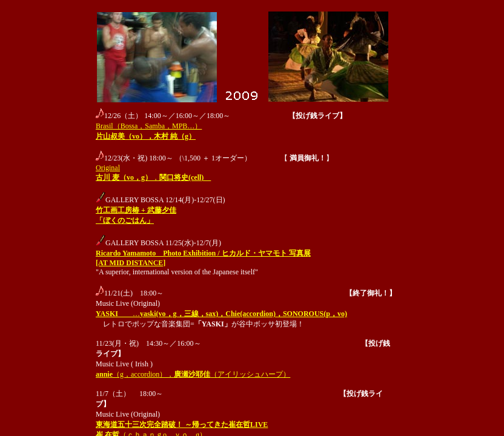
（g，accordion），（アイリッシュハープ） (193, 374)
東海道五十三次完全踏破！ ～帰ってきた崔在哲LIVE (182, 424)
